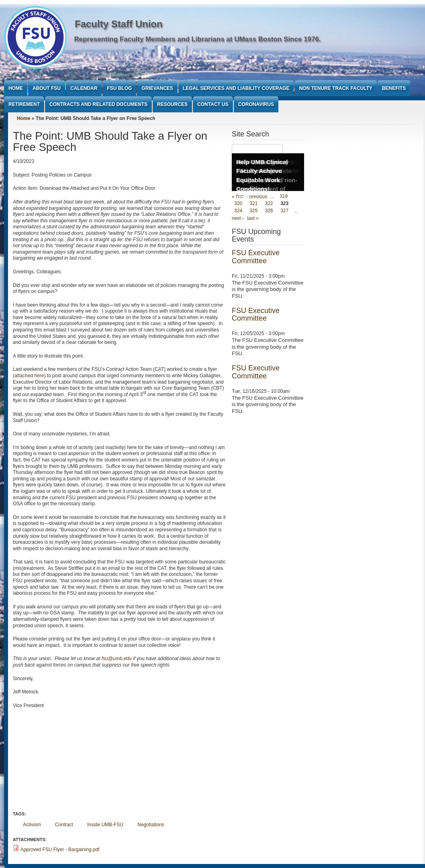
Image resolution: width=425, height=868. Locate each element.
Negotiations (151, 825)
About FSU (47, 88)
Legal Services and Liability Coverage (236, 88)
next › (238, 218)
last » (253, 218)
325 (253, 211)
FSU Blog (119, 88)
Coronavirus (256, 104)
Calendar (84, 88)
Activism (32, 825)
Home (16, 88)
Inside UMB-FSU (105, 825)
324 (238, 211)
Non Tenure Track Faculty (335, 88)
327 (284, 211)
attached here (29, 376)
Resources (172, 104)
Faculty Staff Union (119, 24)
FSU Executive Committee (256, 257)
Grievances (157, 88)
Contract (64, 825)
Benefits (394, 88)
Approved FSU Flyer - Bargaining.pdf (60, 850)
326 (269, 211)
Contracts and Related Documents (98, 104)
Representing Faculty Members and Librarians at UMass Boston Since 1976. (198, 39)
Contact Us (213, 104)
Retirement (24, 104)
